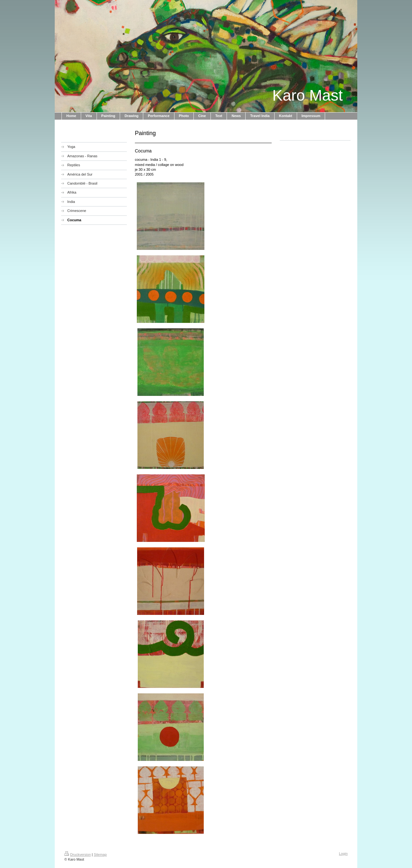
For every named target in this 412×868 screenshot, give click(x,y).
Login (343, 854)
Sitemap (100, 854)
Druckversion (78, 854)
